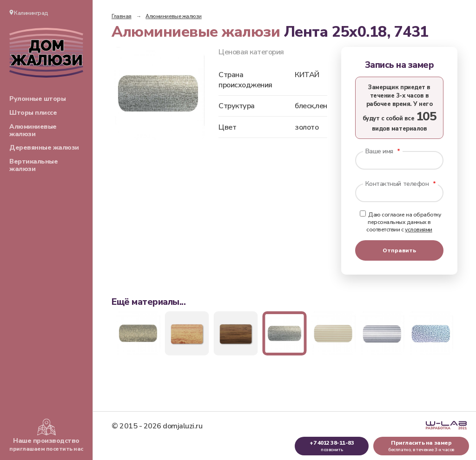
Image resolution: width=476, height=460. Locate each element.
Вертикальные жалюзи (33, 165)
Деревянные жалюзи (44, 148)
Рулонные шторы (37, 99)
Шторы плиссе (33, 113)
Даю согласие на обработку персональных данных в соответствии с (400, 222)
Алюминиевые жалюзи (33, 130)
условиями (419, 230)
